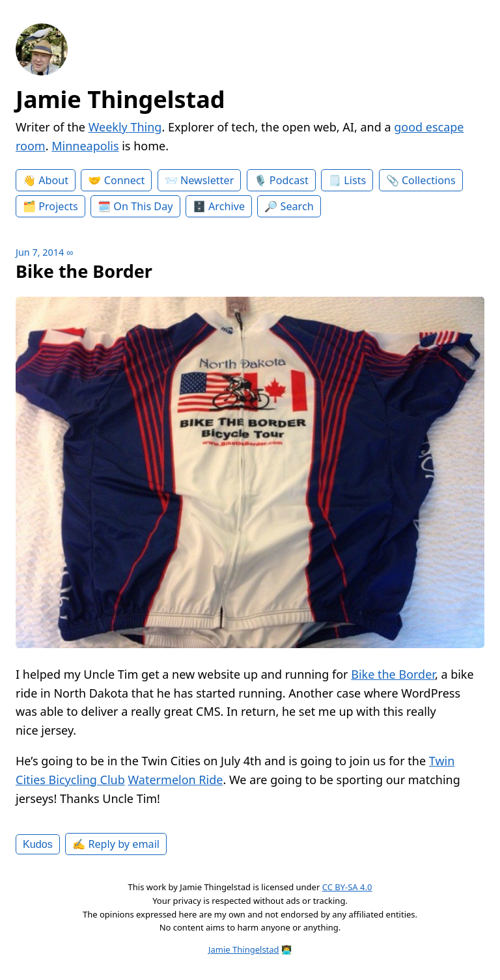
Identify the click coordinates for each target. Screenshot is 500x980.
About (53, 180)
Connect (125, 180)
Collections (429, 180)
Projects (58, 206)
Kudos (38, 844)
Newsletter (207, 180)
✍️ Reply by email (116, 844)
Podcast (289, 180)
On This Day (143, 206)
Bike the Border (393, 674)
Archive (227, 206)
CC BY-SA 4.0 (347, 887)
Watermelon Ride (175, 780)
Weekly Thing (125, 127)
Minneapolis (85, 146)
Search (297, 206)
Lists (355, 180)
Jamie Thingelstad (120, 99)
